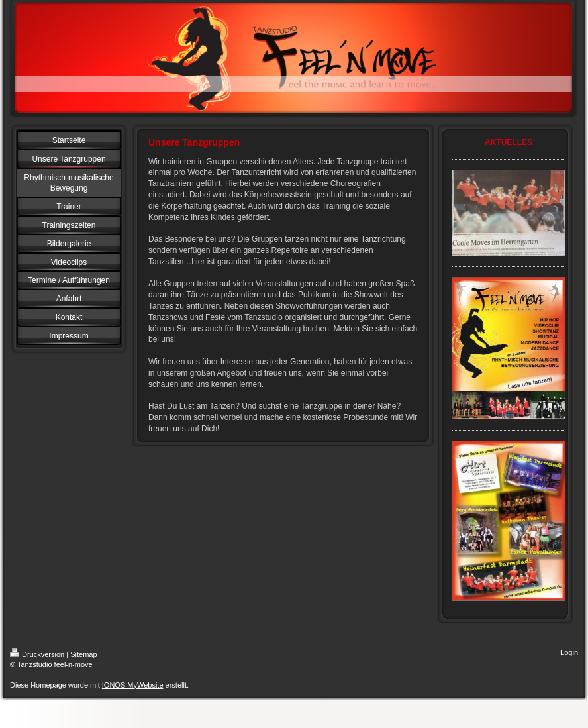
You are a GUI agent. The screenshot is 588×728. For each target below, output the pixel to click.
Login (569, 652)
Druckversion (37, 654)
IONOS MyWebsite (133, 685)
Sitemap (83, 654)
